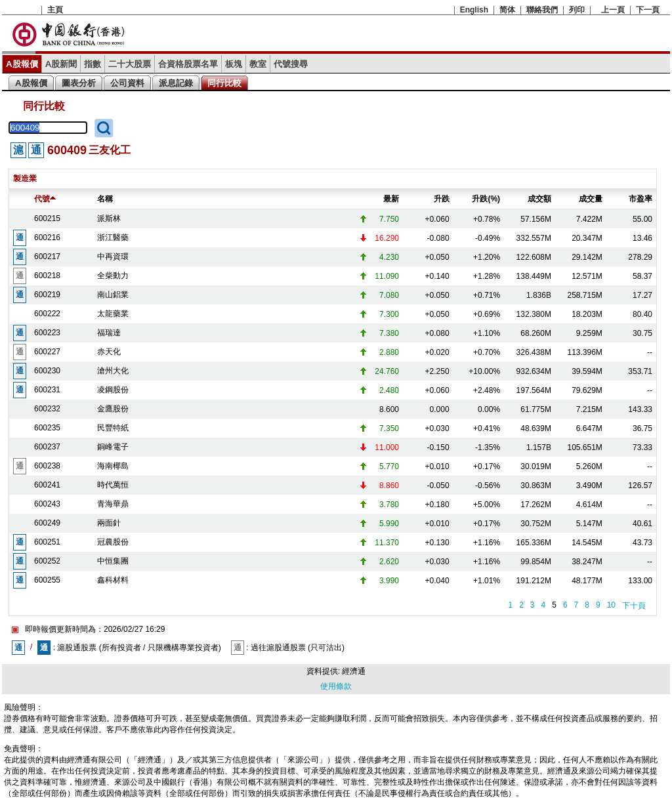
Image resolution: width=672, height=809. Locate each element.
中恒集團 (113, 561)
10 (611, 605)
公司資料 (127, 83)
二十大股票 (130, 64)
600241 (47, 485)
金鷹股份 (113, 409)
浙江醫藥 (113, 238)
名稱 (105, 199)
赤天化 (109, 352)
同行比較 (224, 83)
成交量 (591, 199)
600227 (47, 352)
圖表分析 (79, 83)
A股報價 (22, 64)
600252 (47, 561)
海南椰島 (113, 466)
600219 (47, 295)
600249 (47, 523)
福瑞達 (109, 333)
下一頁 (648, 10)
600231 (47, 390)
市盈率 (640, 199)
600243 (47, 504)
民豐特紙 (113, 428)
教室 (258, 64)
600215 (47, 218)
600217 (47, 257)
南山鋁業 (113, 295)
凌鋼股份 (113, 390)
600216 (47, 238)
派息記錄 (176, 83)
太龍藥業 (113, 314)
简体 (507, 10)
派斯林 (109, 218)
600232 (47, 409)
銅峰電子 (113, 447)
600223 (47, 333)
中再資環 (113, 257)
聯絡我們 (542, 10)
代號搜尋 (291, 64)
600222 (47, 314)
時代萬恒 (113, 485)
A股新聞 (61, 64)
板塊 (234, 64)
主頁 (55, 10)
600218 (47, 276)
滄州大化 (113, 371)
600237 (47, 447)
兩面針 (109, 523)
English (474, 10)
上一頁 (613, 10)
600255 (47, 580)
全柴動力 (113, 276)
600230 (47, 371)
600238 (47, 466)
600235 (47, 428)
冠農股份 (113, 542)
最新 (391, 199)
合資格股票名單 (188, 64)
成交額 (539, 199)
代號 (45, 199)
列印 (577, 10)
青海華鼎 (113, 504)
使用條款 (336, 686)
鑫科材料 (113, 580)
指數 (93, 64)
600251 (47, 542)
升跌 (442, 199)
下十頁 (634, 606)
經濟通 (354, 671)
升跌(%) (486, 199)
